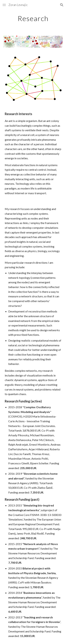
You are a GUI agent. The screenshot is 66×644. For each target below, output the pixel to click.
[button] (4, 5)
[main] (33, 18)
